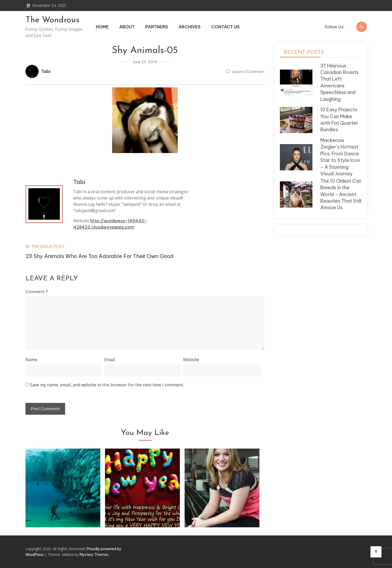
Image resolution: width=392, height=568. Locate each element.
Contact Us (225, 27)
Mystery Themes (94, 555)
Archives (190, 27)
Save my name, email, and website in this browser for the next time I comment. (107, 385)
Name (31, 360)
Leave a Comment (248, 72)
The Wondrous (53, 20)
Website (191, 360)
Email (109, 360)
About (127, 27)
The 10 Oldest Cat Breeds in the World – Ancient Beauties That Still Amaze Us (341, 194)
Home (102, 27)
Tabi (46, 71)
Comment (37, 292)
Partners (157, 27)
